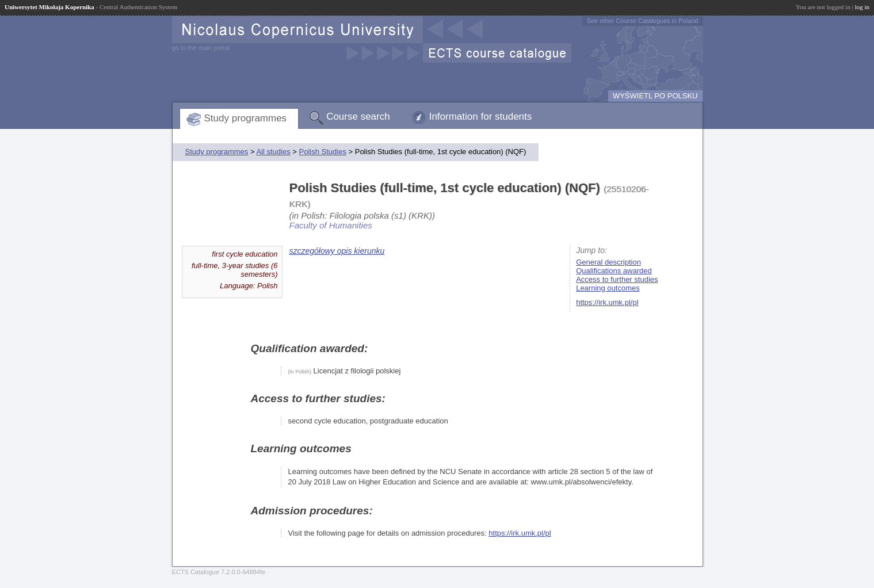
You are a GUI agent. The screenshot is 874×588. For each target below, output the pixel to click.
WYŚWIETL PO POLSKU (655, 96)
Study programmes (246, 118)
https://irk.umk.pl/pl (607, 302)
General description (608, 262)
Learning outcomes (608, 288)
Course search (358, 117)
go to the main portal (201, 48)
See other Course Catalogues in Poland (643, 21)
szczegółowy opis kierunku (337, 251)
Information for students (481, 117)
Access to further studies (617, 279)
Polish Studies (323, 152)
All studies (273, 152)
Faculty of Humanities (331, 225)
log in (862, 7)
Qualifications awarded (614, 271)
